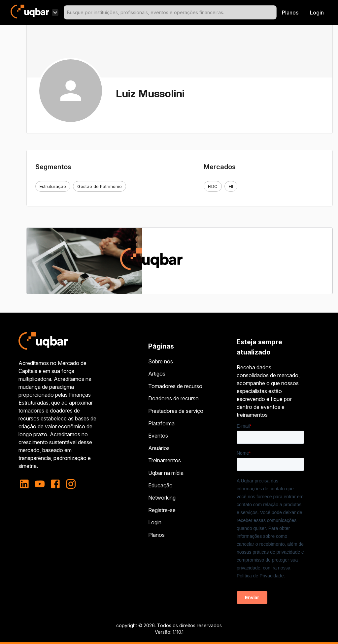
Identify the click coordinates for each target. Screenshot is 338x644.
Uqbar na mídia (166, 473)
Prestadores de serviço (176, 411)
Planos (290, 13)
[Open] (274, 13)
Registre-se (162, 510)
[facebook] (55, 484)
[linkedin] (26, 484)
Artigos (157, 374)
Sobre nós (161, 361)
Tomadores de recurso (175, 386)
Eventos (158, 436)
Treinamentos (165, 460)
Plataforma (161, 423)
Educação (160, 485)
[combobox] (170, 12)
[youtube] (40, 484)
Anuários (159, 448)
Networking (162, 498)
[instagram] (71, 484)
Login (155, 522)
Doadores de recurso (173, 398)
